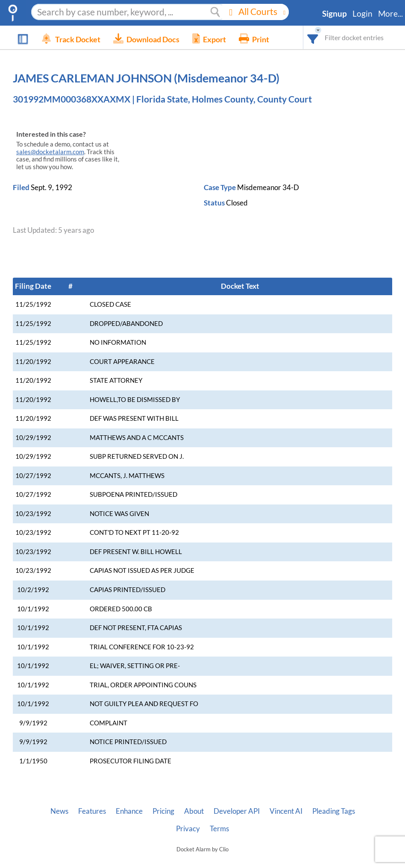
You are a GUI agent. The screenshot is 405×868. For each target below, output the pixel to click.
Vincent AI (286, 811)
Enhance (129, 811)
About (194, 811)
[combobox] (313, 37)
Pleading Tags (334, 811)
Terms (219, 829)
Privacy (188, 829)
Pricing (163, 811)
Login (362, 14)
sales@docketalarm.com (50, 152)
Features (92, 811)
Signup (335, 14)
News (59, 811)
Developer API (237, 811)
